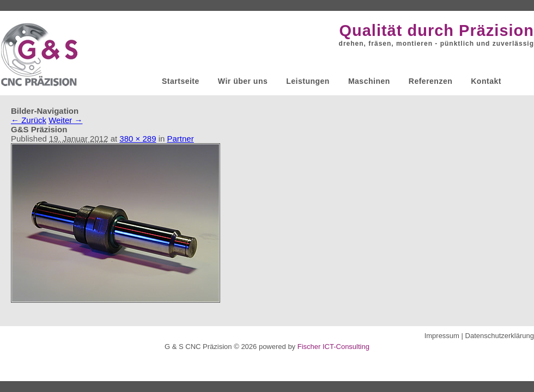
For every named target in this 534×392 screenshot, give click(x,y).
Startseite (181, 81)
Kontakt (486, 81)
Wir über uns (243, 81)
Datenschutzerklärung (500, 336)
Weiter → (65, 120)
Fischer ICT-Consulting (333, 347)
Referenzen (430, 81)
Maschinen (369, 81)
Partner (181, 139)
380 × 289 (138, 139)
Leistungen (308, 81)
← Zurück (29, 120)
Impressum (442, 336)
